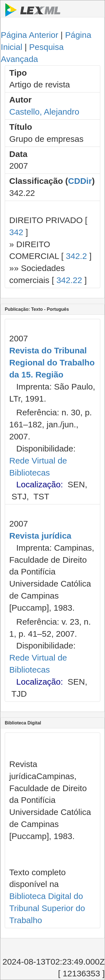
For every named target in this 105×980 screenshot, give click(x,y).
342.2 (76, 256)
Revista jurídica (40, 536)
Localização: (40, 484)
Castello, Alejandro (44, 112)
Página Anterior (30, 35)
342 (16, 232)
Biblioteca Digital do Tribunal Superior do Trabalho (47, 908)
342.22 (69, 280)
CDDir (80, 181)
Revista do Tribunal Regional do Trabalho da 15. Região (52, 362)
